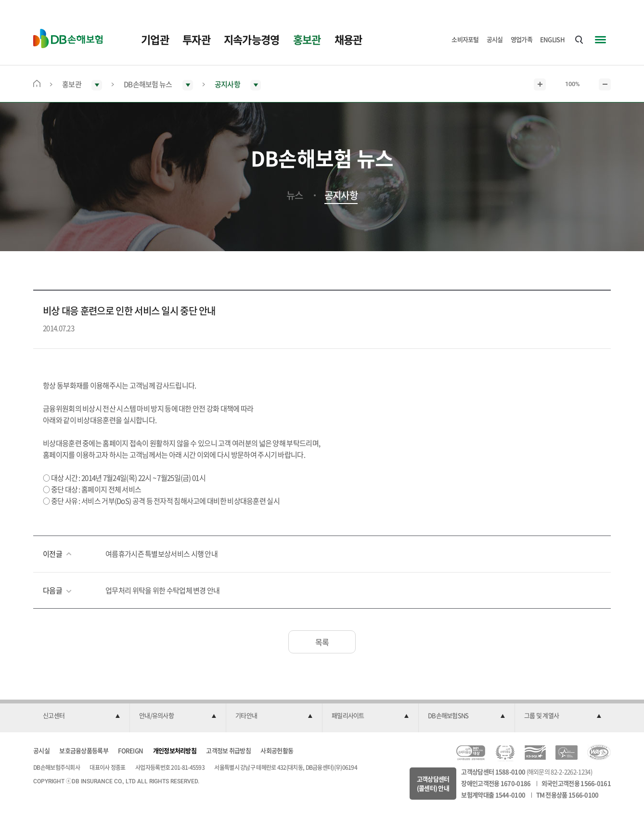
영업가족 (522, 39)
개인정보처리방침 (175, 750)
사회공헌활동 (277, 750)
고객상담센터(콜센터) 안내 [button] (433, 784)
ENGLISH (552, 39)
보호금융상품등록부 (84, 750)
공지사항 (341, 195)
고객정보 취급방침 (228, 750)
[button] (81, 716)
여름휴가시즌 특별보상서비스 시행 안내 (161, 554)
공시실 (495, 39)
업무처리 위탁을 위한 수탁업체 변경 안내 (163, 590)
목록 (322, 642)
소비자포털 (465, 39)
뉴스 (295, 195)
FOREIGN (130, 750)
